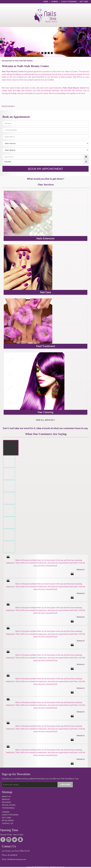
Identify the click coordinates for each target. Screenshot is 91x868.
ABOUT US (6, 796)
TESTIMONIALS (8, 808)
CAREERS (55, 1)
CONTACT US (7, 823)
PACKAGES (6, 802)
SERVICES (6, 799)
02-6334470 (12, 855)
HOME (46, 1)
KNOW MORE (8, 106)
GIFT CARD (84, 1)
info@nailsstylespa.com (17, 859)
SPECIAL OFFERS (9, 805)
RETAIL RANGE (8, 820)
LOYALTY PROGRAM (69, 1)
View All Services (45, 420)
